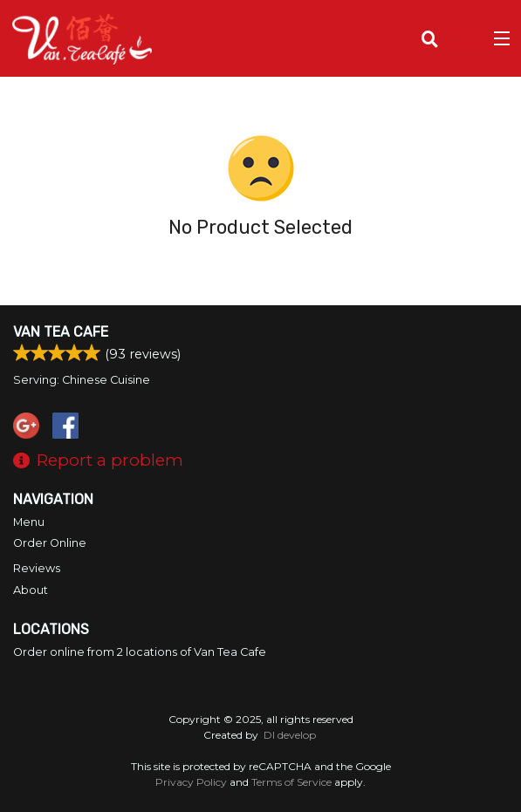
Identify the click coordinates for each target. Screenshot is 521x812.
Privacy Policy (191, 782)
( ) (465, 38)
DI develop (290, 735)
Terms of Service (291, 782)
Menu (29, 522)
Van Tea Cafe (61, 332)
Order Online (50, 543)
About (31, 590)
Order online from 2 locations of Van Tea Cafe (140, 652)
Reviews (37, 568)
